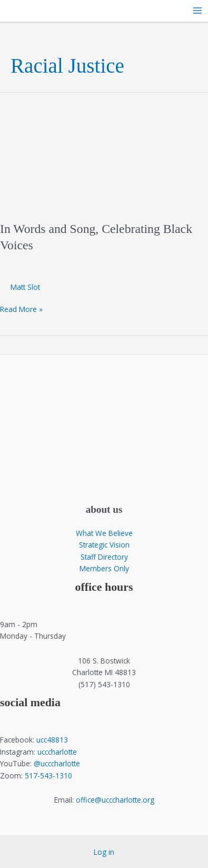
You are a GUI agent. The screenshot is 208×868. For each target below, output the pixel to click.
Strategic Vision (104, 545)
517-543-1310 (48, 776)
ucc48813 (52, 740)
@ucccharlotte (57, 763)
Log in (104, 852)
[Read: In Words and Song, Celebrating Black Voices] (104, 150)
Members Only (104, 568)
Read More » (21, 310)
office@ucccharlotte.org (115, 800)
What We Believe (104, 533)
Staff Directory (104, 557)
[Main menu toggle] (198, 11)
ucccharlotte (57, 752)
